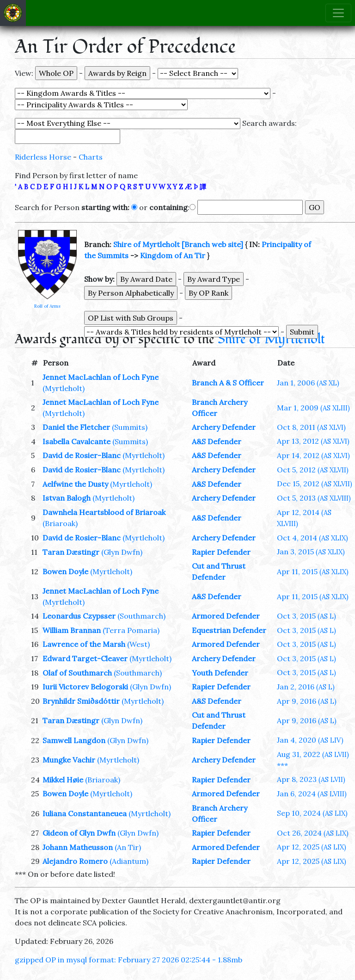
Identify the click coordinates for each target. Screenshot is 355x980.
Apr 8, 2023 (311, 779)
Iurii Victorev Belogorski (85, 687)
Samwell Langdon (74, 740)
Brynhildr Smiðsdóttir (81, 701)
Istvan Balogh (67, 498)
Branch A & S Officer (228, 383)
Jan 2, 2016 (306, 687)
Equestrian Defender (229, 630)
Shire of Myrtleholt (147, 244)
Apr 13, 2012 (313, 441)
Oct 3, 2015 (306, 616)
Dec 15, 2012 (315, 484)
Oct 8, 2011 (311, 427)
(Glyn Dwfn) (122, 552)
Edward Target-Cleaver (85, 658)
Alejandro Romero (75, 861)
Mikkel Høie (63, 780)
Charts (91, 157)
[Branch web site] (212, 244)
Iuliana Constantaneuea (85, 813)
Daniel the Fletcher (76, 427)
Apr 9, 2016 (307, 701)
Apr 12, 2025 (312, 847)
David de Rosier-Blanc (82, 455)
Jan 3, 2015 (311, 552)
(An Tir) (128, 847)
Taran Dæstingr (71, 552)
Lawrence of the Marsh (84, 644)
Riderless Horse (43, 157)
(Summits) (130, 427)
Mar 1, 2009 (313, 408)
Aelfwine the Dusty (75, 484)
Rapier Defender (221, 552)
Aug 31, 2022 (313, 754)
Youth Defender (220, 673)
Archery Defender (224, 427)
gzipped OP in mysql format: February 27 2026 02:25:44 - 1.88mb (129, 960)
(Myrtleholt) (64, 388)
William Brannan (72, 630)
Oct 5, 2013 (314, 498)
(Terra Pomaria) (131, 630)
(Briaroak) (60, 523)
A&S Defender (217, 441)
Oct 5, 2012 (313, 470)
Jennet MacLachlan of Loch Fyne (101, 377)
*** (282, 765)
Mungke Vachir (69, 760)
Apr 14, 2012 (313, 455)
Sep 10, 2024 (312, 813)
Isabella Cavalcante (77, 441)
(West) (138, 644)
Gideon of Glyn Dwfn (79, 833)
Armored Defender (226, 616)
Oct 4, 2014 (312, 538)
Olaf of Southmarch (77, 673)
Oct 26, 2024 (313, 833)
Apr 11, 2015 (313, 571)
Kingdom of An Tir (173, 255)
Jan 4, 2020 (310, 740)
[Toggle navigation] (338, 13)
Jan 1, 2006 (308, 383)
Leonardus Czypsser (79, 616)
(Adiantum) (129, 861)
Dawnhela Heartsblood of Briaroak (104, 512)
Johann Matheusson (78, 847)
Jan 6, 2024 (312, 794)
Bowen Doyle (65, 571)
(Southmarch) (141, 616)
